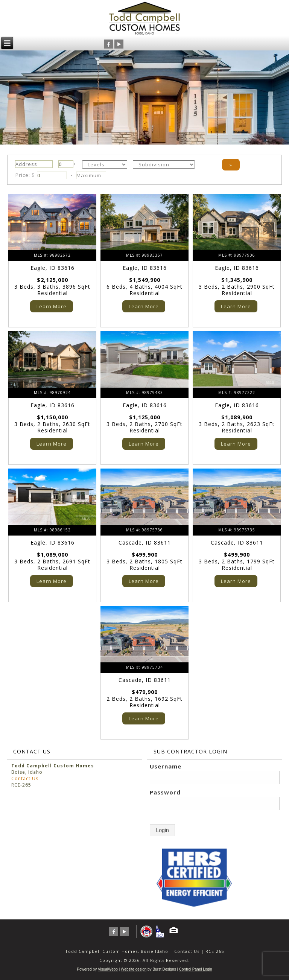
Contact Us (25, 778)
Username (166, 766)
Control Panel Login (196, 969)
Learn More (52, 306)
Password (165, 792)
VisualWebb (108, 969)
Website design (134, 969)
